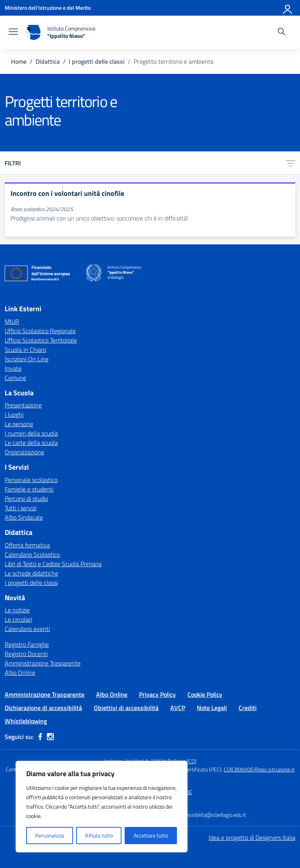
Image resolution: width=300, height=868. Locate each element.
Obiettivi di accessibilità (126, 708)
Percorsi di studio (26, 499)
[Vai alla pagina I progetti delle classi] (97, 61)
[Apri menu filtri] (291, 163)
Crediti (248, 708)
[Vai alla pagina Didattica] (48, 61)
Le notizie (17, 610)
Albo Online (20, 673)
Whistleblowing (26, 721)
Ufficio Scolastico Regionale (40, 331)
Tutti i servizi (21, 508)
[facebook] (40, 737)
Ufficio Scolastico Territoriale (41, 340)
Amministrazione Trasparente (43, 663)
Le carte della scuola (31, 443)
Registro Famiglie (27, 644)
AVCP (178, 708)
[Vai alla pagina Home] (19, 61)
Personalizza (50, 835)
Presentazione (23, 405)
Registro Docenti (26, 654)
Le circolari (18, 619)
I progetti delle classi (31, 583)
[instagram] (50, 737)
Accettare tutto (151, 835)
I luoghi (14, 414)
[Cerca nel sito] (281, 32)
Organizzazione (24, 452)
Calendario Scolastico (32, 554)
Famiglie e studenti (29, 489)
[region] (102, 807)
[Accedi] (288, 8)
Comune (15, 378)
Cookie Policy (205, 694)
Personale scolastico (31, 480)
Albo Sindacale (24, 517)
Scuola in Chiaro (25, 350)
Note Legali (212, 708)
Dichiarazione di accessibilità (43, 708)
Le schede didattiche (31, 573)
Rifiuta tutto (99, 835)
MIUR (12, 321)
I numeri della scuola (31, 433)
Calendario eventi (27, 629)
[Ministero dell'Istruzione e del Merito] (48, 8)
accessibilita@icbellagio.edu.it (212, 815)
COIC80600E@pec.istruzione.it (259, 769)
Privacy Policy (157, 694)
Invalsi (13, 368)
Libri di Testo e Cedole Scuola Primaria (53, 564)
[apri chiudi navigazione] (13, 32)
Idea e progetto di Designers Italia (252, 838)
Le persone (19, 424)
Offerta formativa (27, 545)
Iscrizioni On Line (27, 359)
